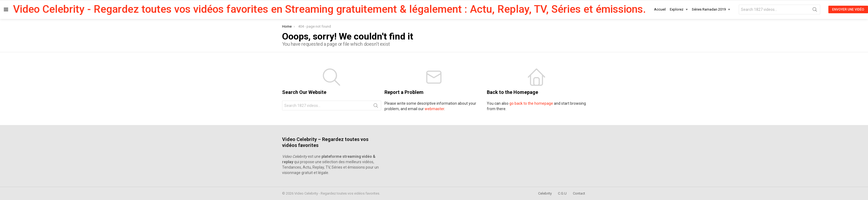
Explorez (677, 11)
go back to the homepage (531, 103)
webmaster (434, 109)
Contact (579, 193)
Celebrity (545, 193)
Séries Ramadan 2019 (709, 11)
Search (815, 11)
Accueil (660, 9)
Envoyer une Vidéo (848, 9)
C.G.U (562, 193)
